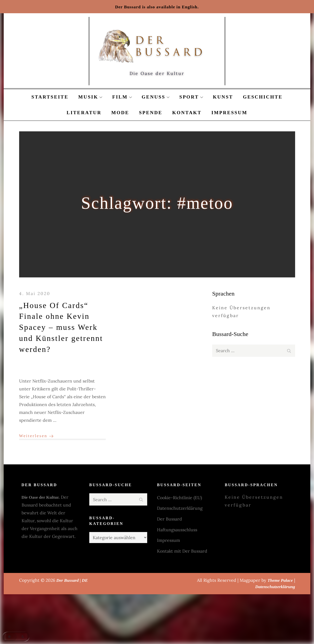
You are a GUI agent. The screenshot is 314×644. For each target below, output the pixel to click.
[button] (16, 637)
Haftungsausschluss (177, 530)
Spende (151, 113)
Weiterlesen (36, 436)
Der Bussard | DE (72, 580)
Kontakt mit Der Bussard (182, 551)
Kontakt (187, 113)
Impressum (229, 113)
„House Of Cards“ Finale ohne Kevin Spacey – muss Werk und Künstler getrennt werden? (61, 327)
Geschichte (263, 97)
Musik (90, 97)
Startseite (50, 97)
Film (122, 97)
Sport (191, 97)
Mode (120, 113)
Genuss (156, 97)
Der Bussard (170, 519)
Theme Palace (280, 580)
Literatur (84, 113)
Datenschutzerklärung (180, 508)
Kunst (223, 97)
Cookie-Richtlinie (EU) (179, 498)
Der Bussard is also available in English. (157, 7)
